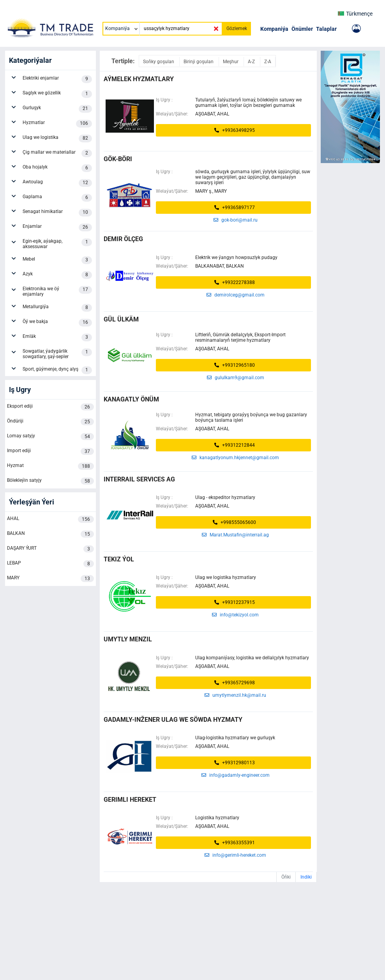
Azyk (57, 275)
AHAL (50, 519)
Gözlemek (237, 28)
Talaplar (326, 29)
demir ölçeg (123, 239)
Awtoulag (57, 183)
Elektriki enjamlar (57, 79)
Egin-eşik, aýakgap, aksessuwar (57, 244)
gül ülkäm (121, 319)
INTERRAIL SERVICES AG (139, 479)
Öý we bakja (57, 323)
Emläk (57, 337)
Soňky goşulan (159, 62)
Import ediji (50, 451)
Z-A (268, 62)
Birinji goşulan (199, 62)
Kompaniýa (274, 29)
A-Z (252, 62)
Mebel (57, 260)
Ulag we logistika (57, 138)
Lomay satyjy (50, 437)
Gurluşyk (57, 109)
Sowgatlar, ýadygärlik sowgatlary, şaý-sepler (57, 354)
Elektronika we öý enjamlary (57, 291)
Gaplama (57, 198)
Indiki (306, 877)
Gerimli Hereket (130, 800)
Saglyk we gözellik (57, 94)
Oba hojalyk (57, 168)
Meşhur (231, 62)
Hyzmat (50, 466)
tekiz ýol (119, 559)
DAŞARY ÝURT (50, 549)
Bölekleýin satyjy (50, 481)
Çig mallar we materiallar (57, 153)
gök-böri (118, 159)
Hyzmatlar (57, 124)
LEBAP (50, 564)
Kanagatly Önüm (131, 399)
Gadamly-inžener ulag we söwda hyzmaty (173, 720)
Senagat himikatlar (57, 213)
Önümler (302, 29)
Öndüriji (50, 422)
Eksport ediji (50, 407)
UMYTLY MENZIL (128, 639)
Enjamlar (57, 227)
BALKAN (50, 534)
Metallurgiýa (57, 308)
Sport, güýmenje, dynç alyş (57, 370)
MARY (50, 579)
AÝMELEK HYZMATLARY (139, 79)
